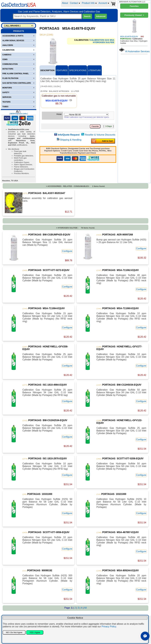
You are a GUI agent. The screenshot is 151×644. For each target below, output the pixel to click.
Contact (75, 3)
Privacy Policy (109, 627)
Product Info (89, 3)
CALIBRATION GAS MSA (102, 40)
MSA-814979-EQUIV (57, 101)
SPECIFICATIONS (78, 70)
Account (104, 3)
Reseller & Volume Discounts (100, 135)
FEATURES (62, 70)
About (65, 3)
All (85, 608)
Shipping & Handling (71, 140)
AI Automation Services (137, 51)
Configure (67, 251)
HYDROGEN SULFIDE (104, 42)
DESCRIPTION (47, 70)
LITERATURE (95, 70)
